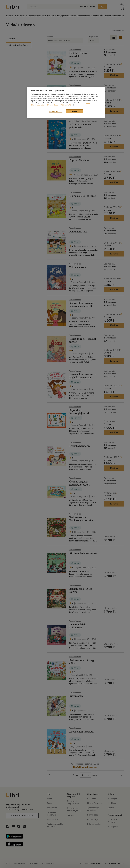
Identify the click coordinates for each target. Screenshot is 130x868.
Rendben (75, 111)
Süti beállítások (56, 112)
